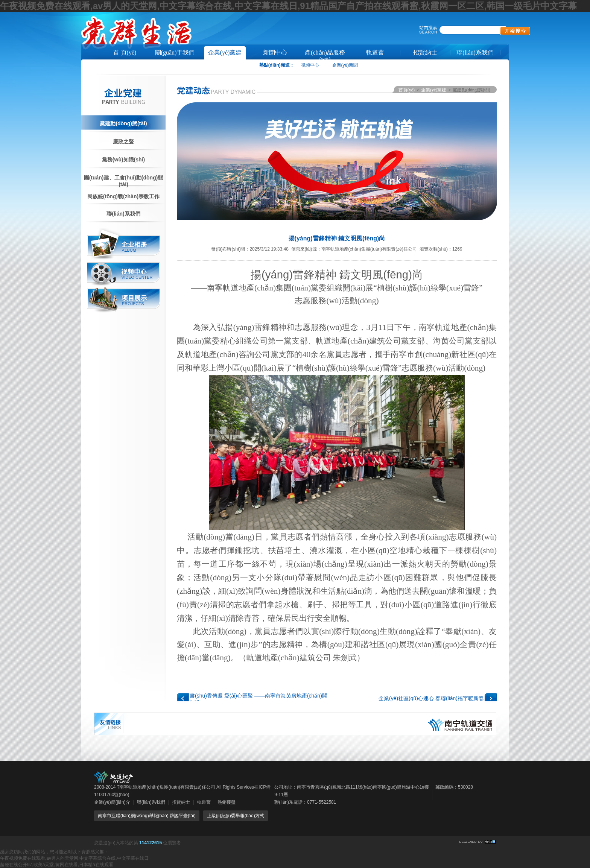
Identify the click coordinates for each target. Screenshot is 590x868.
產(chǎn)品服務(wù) (325, 55)
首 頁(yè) (125, 52)
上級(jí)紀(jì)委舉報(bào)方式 (236, 816)
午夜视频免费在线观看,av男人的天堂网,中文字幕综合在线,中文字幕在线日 (74, 858)
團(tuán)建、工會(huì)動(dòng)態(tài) (124, 181)
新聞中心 (275, 52)
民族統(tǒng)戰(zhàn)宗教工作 (123, 196)
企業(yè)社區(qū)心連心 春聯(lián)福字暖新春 (431, 698)
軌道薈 (375, 52)
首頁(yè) (407, 90)
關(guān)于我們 (175, 52)
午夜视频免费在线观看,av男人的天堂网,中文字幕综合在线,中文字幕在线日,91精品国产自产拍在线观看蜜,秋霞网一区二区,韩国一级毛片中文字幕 (288, 6)
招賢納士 (425, 52)
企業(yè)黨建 (225, 52)
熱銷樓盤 (227, 802)
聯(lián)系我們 (475, 52)
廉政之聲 (123, 141)
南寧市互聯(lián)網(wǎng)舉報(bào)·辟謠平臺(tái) (147, 816)
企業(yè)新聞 (345, 65)
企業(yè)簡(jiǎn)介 (112, 802)
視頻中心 (310, 65)
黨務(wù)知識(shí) (123, 160)
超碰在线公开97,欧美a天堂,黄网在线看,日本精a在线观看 (57, 865)
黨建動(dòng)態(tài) (123, 123)
